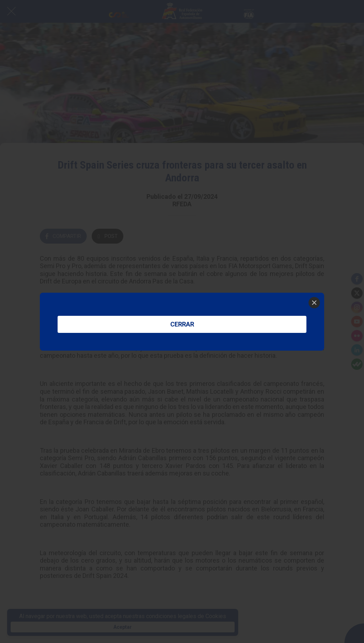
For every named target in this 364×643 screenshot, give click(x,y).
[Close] (314, 303)
